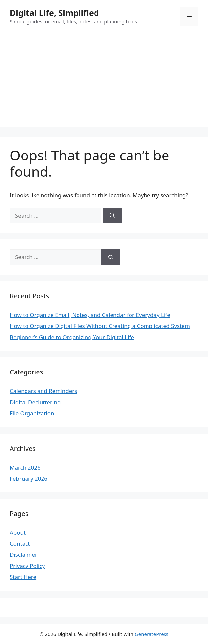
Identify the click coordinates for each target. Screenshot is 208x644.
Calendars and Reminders (43, 391)
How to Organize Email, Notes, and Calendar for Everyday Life (90, 315)
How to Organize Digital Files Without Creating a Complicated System (100, 326)
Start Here (23, 577)
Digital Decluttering (35, 402)
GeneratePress (152, 634)
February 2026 (29, 479)
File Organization (32, 413)
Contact (20, 544)
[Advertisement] (104, 82)
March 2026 (25, 467)
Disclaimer (24, 555)
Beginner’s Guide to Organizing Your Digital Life (72, 337)
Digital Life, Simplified (54, 13)
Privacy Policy (27, 566)
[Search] (112, 216)
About (18, 532)
